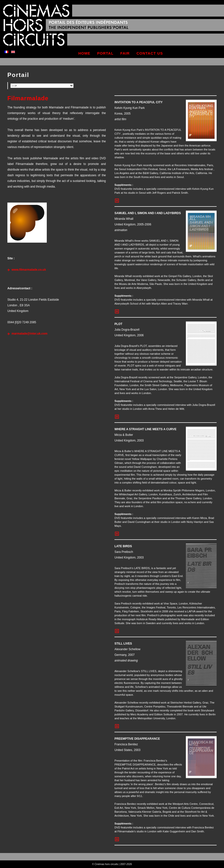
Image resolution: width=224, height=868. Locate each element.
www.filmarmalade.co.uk (29, 270)
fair (125, 53)
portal (105, 53)
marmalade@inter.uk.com (30, 334)
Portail (18, 75)
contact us (150, 53)
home (84, 53)
